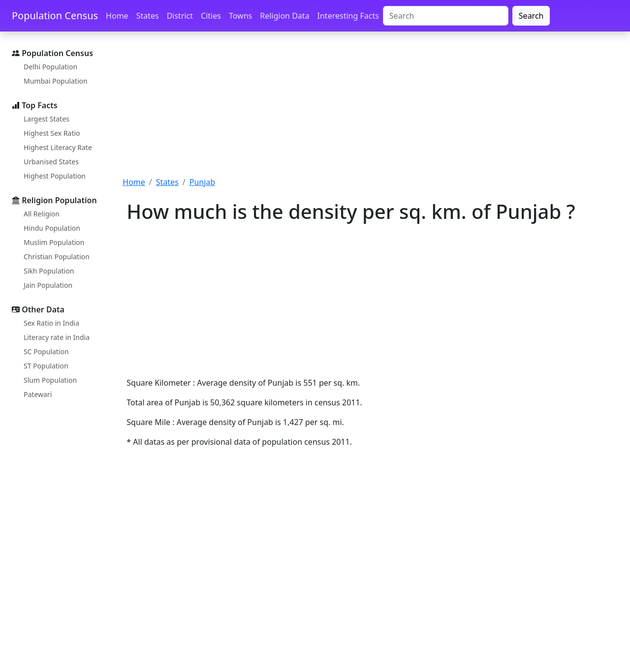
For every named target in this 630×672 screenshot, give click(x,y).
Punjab (202, 182)
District (180, 16)
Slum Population (50, 380)
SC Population (46, 351)
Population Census (55, 15)
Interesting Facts (348, 16)
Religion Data (284, 16)
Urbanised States (51, 162)
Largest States (47, 119)
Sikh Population (49, 271)
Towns (240, 16)
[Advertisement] (370, 110)
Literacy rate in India (57, 337)
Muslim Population (54, 242)
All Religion (42, 214)
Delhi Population (50, 67)
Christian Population (57, 257)
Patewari (38, 394)
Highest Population (55, 176)
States (148, 16)
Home (117, 16)
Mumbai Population (56, 81)
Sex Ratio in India (51, 323)
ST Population (46, 366)
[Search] (446, 16)
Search (531, 16)
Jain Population (48, 285)
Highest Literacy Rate (58, 147)
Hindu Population (52, 228)
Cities (211, 16)
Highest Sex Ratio (52, 133)
